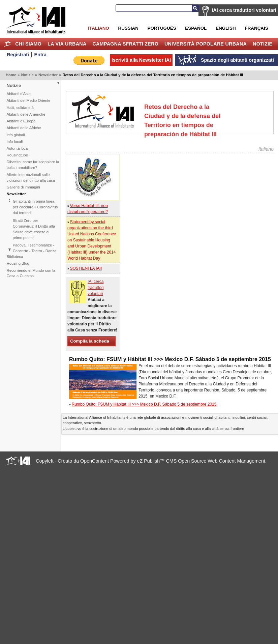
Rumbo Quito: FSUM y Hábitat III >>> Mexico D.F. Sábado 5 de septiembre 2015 (144, 404)
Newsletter (48, 75)
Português (162, 28)
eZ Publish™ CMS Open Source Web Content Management (201, 461)
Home (7, 44)
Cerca (195, 8)
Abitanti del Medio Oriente (29, 100)
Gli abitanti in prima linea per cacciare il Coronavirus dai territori (35, 207)
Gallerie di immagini (23, 187)
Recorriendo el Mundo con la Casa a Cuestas (31, 273)
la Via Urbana (67, 44)
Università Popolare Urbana (206, 44)
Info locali (15, 142)
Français (256, 28)
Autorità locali (18, 148)
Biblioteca (15, 257)
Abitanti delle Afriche (24, 128)
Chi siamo (28, 44)
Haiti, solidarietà (20, 108)
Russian (128, 28)
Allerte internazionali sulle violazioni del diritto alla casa (31, 178)
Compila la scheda (90, 341)
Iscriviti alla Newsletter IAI (141, 60)
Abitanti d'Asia (19, 94)
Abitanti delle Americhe (26, 114)
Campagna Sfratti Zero (125, 44)
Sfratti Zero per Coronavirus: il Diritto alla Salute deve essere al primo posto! (34, 229)
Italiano (98, 28)
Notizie (262, 44)
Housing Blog (18, 263)
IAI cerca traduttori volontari (244, 10)
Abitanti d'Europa (21, 121)
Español (196, 28)
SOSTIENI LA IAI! (86, 268)
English (226, 28)
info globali (16, 135)
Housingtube (17, 155)
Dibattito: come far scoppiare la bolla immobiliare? (33, 165)
